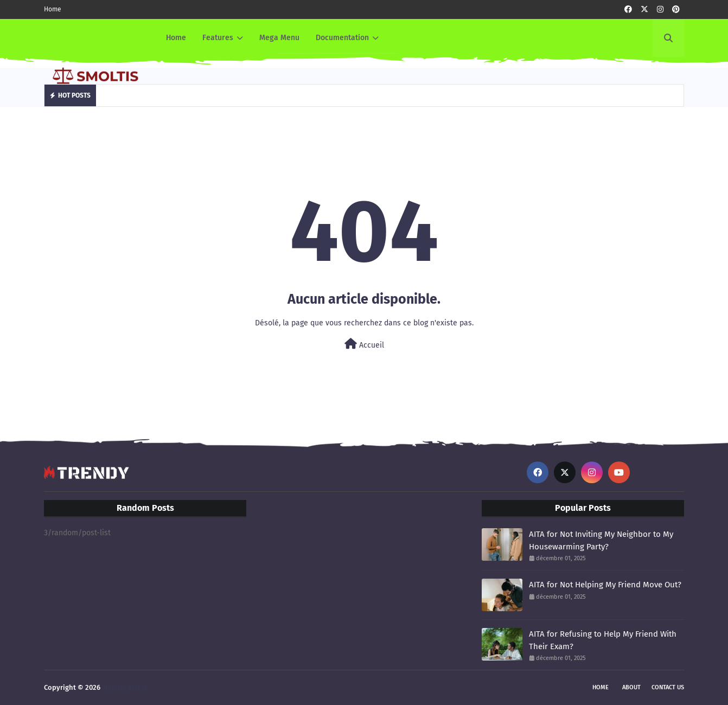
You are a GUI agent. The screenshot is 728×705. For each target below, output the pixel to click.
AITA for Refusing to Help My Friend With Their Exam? (603, 640)
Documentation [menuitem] (342, 38)
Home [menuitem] (176, 38)
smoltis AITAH (124, 687)
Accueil (364, 344)
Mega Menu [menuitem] (279, 38)
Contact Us (668, 687)
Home (53, 9)
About (631, 687)
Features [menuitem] (218, 38)
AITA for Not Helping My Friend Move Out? (605, 585)
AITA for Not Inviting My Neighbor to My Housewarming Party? (601, 540)
